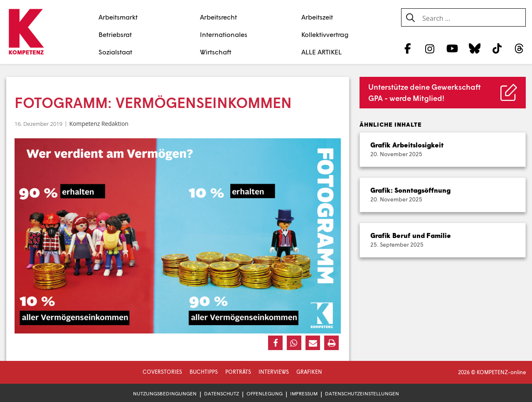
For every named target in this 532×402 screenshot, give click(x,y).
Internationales (224, 34)
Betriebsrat (115, 34)
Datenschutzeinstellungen (362, 393)
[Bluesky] (474, 48)
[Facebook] (408, 48)
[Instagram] (430, 48)
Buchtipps (204, 372)
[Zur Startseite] (26, 32)
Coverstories (162, 372)
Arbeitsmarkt (118, 17)
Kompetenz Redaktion (99, 124)
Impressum (304, 393)
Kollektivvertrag (325, 34)
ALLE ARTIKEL (321, 52)
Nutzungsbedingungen (165, 393)
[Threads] (519, 48)
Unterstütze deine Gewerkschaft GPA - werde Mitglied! (425, 92)
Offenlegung (265, 393)
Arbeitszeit (317, 17)
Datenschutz (222, 393)
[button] (275, 343)
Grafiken (309, 372)
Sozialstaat (115, 52)
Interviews (274, 372)
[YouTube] (452, 48)
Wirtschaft (216, 52)
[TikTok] (497, 48)
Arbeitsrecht (218, 17)
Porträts (238, 372)
